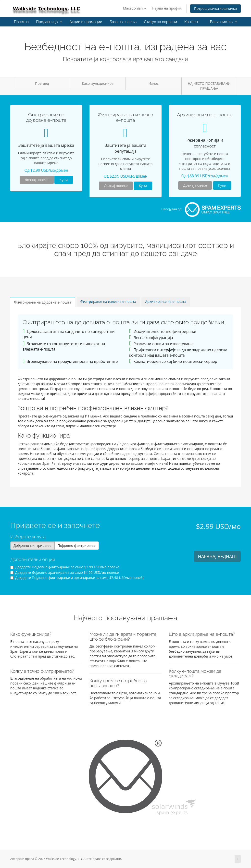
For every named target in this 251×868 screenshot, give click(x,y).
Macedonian (135, 8)
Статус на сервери (160, 22)
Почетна (21, 22)
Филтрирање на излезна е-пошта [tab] (108, 301)
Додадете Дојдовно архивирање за (65, 572)
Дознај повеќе (37, 180)
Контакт (191, 22)
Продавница (49, 22)
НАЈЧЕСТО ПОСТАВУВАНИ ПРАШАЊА (209, 86)
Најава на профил (167, 8)
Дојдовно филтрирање (32, 545)
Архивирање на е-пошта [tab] (166, 301)
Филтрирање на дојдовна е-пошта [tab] (43, 302)
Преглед (42, 83)
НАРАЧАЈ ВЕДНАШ (217, 556)
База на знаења (123, 22)
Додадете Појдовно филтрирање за (65, 567)
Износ (154, 83)
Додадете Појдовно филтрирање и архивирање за (77, 578)
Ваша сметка (224, 22)
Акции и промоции (86, 22)
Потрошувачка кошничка (215, 8)
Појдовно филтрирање (77, 545)
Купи (64, 180)
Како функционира (98, 83)
